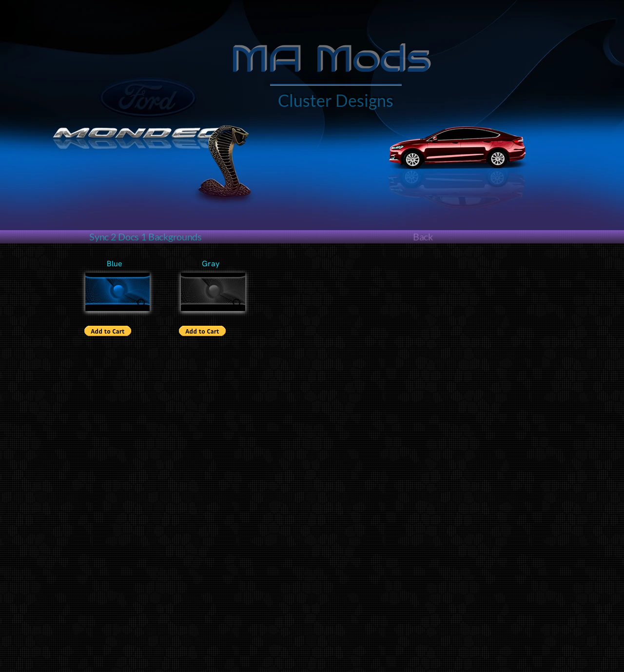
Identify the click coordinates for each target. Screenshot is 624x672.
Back (423, 237)
